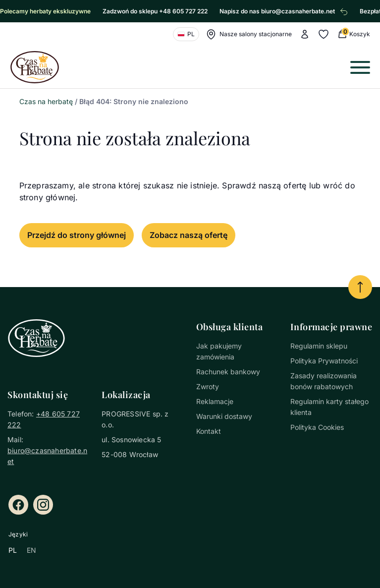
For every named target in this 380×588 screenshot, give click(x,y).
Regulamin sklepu (319, 346)
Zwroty (208, 386)
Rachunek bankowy (228, 372)
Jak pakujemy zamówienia (219, 351)
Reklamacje (215, 401)
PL (13, 550)
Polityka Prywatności (324, 361)
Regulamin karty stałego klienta (329, 407)
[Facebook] (18, 505)
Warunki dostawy (224, 416)
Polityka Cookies (317, 427)
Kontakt (209, 431)
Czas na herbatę (46, 101)
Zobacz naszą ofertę (189, 235)
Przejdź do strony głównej (77, 235)
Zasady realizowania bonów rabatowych (324, 381)
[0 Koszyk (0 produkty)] (353, 34)
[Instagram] (43, 505)
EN (31, 550)
